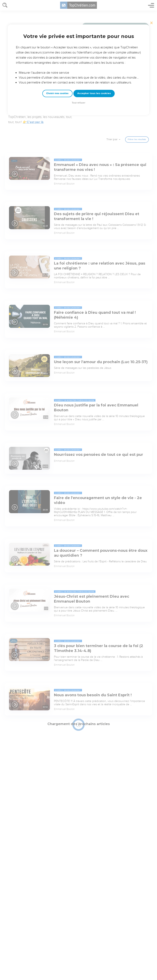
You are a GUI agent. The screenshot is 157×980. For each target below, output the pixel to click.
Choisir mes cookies (57, 93)
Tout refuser (78, 103)
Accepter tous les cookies (94, 93)
